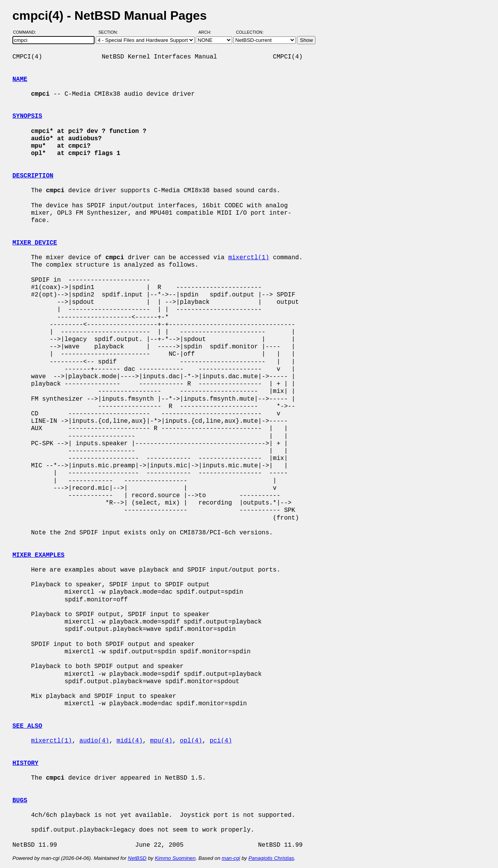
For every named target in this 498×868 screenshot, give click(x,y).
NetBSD (137, 858)
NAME (20, 79)
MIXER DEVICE (35, 243)
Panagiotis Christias (271, 858)
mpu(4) (161, 741)
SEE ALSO (27, 726)
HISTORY (25, 763)
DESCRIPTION (33, 176)
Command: (27, 32)
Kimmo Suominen (175, 858)
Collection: (250, 32)
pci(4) (221, 741)
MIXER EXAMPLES (38, 555)
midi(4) (130, 741)
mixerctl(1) (249, 258)
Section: (110, 32)
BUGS (20, 801)
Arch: (208, 32)
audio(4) (94, 741)
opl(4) (191, 741)
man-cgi (231, 858)
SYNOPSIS (27, 116)
